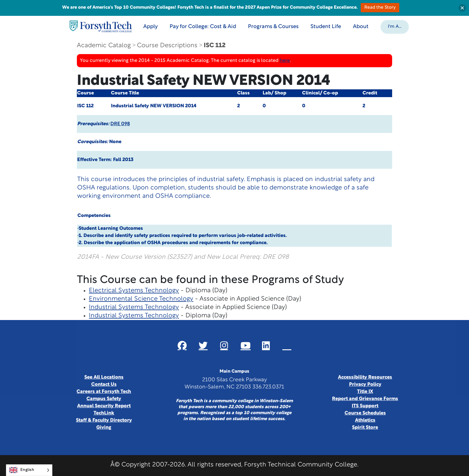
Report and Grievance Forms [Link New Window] (365, 399)
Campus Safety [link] (104, 399)
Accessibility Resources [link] (365, 377)
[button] (395, 26)
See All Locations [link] (104, 377)
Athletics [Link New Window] (365, 420)
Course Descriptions (167, 46)
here (285, 61)
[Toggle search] (422, 26)
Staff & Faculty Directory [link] (104, 420)
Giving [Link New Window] (104, 428)
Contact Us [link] (104, 385)
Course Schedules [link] (365, 413)
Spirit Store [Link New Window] (365, 428)
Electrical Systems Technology (134, 291)
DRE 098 (120, 124)
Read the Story (380, 8)
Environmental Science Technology (141, 299)
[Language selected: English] (29, 470)
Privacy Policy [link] (365, 385)
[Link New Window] (182, 345)
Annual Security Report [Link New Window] (104, 406)
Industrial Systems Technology (134, 307)
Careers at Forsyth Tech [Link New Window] (104, 392)
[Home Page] (101, 26)
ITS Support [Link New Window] (365, 406)
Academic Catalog (104, 46)
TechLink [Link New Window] (104, 413)
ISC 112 (215, 46)
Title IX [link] (365, 392)
